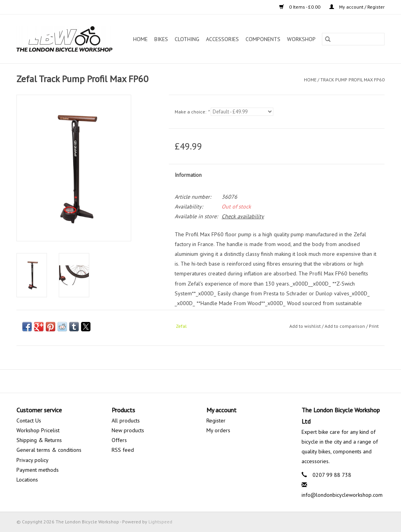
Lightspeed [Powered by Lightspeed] (160, 522)
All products (126, 421)
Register (216, 421)
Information (188, 175)
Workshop (301, 39)
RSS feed (123, 450)
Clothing (187, 39)
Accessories (222, 39)
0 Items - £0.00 (300, 7)
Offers (119, 440)
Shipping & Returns (39, 440)
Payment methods (38, 470)
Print (374, 326)
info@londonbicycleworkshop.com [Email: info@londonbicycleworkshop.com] (342, 495)
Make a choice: (192, 112)
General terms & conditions (49, 450)
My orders (218, 430)
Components (263, 39)
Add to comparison (345, 326)
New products (128, 430)
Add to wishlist (306, 326)
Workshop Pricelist (38, 430)
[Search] (353, 39)
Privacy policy (33, 460)
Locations (27, 480)
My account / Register (357, 7)
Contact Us (29, 421)
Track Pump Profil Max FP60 (352, 80)
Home (140, 39)
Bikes (161, 39)
